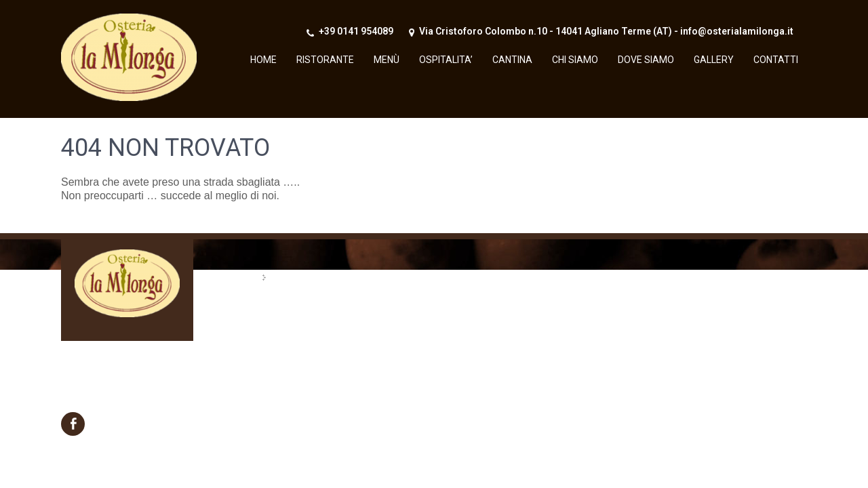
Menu (787, 53)
